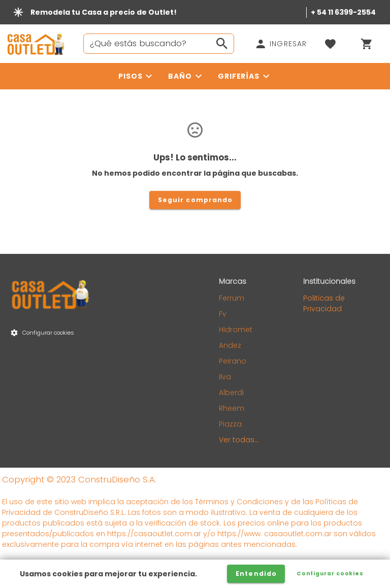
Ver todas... (239, 440)
